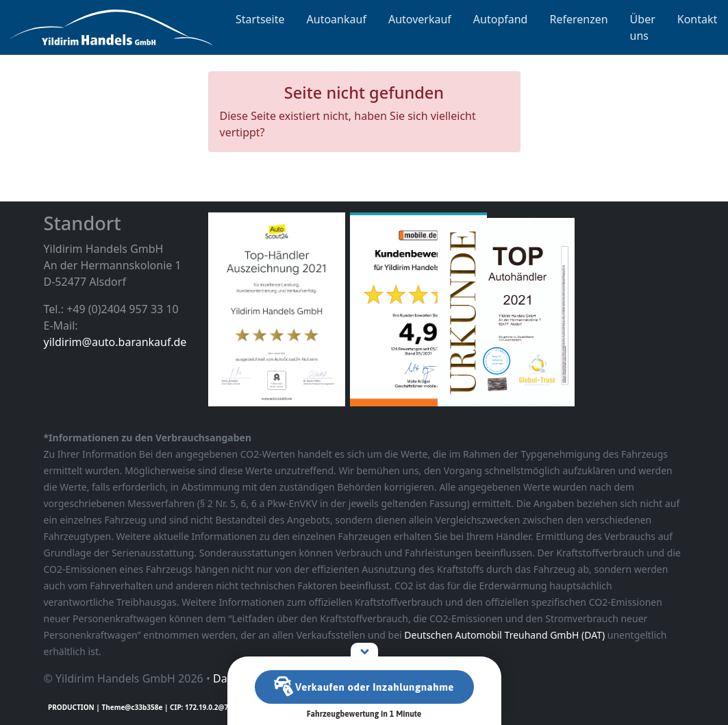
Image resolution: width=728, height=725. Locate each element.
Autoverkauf (420, 19)
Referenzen (578, 19)
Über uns (643, 27)
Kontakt (698, 19)
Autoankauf (337, 19)
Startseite (260, 19)
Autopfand (501, 19)
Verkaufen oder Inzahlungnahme (364, 687)
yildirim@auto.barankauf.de (115, 342)
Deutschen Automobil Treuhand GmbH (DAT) (504, 635)
